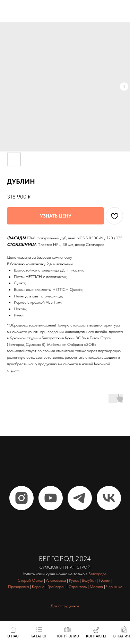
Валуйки (89, 580)
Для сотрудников (65, 606)
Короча (38, 587)
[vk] (109, 498)
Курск (74, 580)
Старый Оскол (30, 580)
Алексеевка (56, 580)
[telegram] (80, 498)
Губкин (105, 580)
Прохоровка (18, 587)
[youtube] (51, 498)
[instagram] (21, 498)
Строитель (78, 587)
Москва (96, 587)
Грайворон (57, 587)
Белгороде (97, 574)
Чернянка (114, 587)
